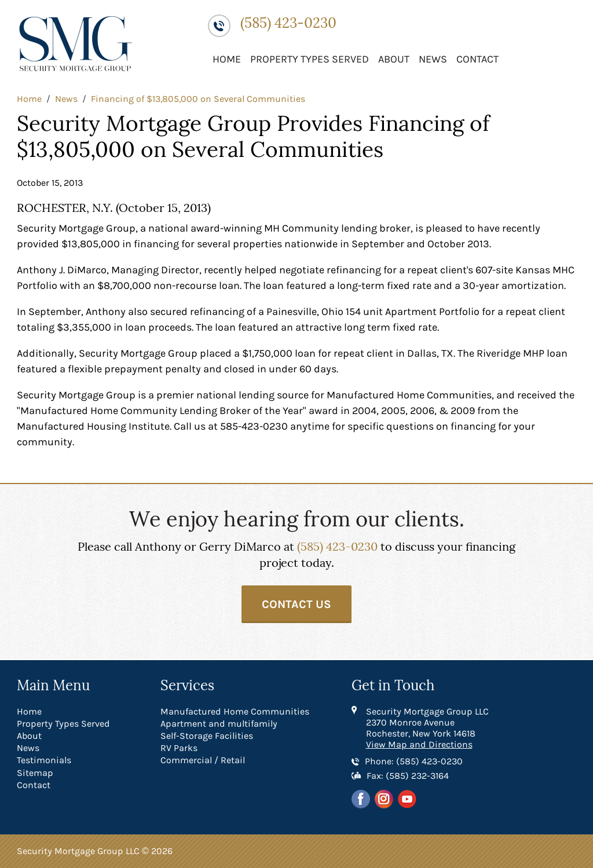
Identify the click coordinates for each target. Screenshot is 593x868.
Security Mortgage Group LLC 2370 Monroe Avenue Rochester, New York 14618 (427, 722)
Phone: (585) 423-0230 (414, 761)
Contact (477, 59)
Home (227, 59)
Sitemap (35, 773)
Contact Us (296, 604)
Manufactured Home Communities (235, 711)
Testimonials (44, 760)
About (394, 59)
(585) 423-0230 (288, 23)
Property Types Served (310, 59)
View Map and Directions (419, 744)
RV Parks (179, 748)
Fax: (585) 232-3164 (408, 776)
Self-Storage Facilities (207, 736)
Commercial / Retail (203, 760)
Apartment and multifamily (219, 724)
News (433, 59)
